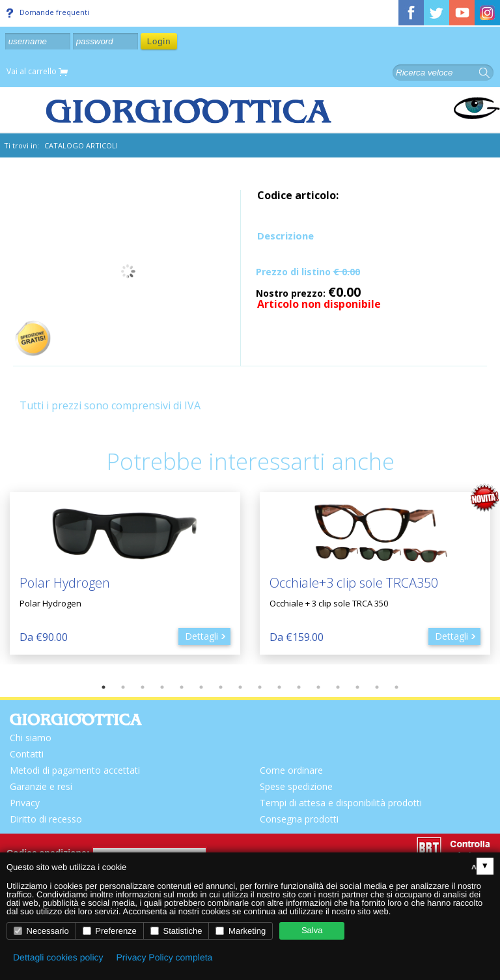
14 (357, 687)
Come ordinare (291, 770)
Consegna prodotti (299, 819)
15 (377, 687)
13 (338, 687)
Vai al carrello (37, 72)
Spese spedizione (296, 786)
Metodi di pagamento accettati (75, 770)
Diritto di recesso (46, 819)
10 (279, 687)
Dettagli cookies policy (58, 957)
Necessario (41, 931)
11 (299, 687)
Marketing (241, 931)
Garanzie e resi (41, 786)
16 (396, 687)
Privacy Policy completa (165, 957)
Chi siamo (31, 738)
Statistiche (176, 931)
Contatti (27, 754)
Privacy (25, 803)
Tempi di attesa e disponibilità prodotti (341, 803)
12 (318, 687)
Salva (312, 930)
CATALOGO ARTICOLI (81, 145)
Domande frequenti (48, 12)
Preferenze (110, 931)
